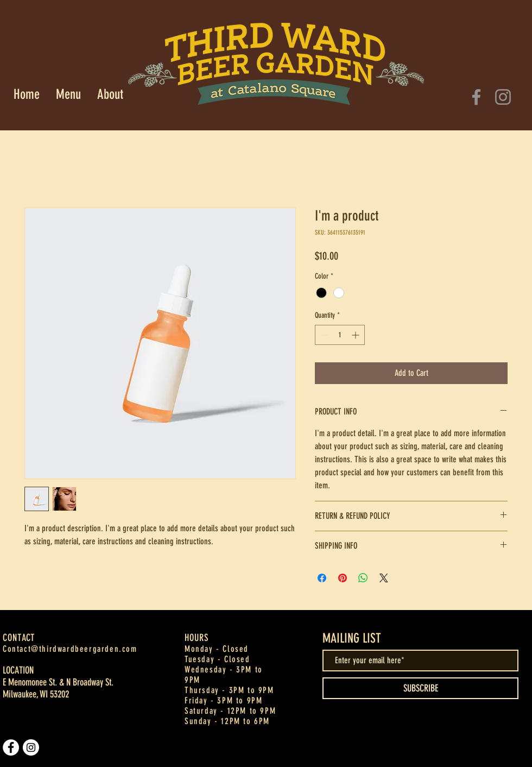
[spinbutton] (340, 335)
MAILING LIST (352, 638)
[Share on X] (384, 578)
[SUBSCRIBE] (420, 688)
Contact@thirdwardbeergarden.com (70, 649)
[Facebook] (476, 97)
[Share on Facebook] (322, 578)
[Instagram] (503, 97)
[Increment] (356, 335)
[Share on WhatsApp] (363, 578)
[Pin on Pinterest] (343, 578)
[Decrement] (323, 335)
